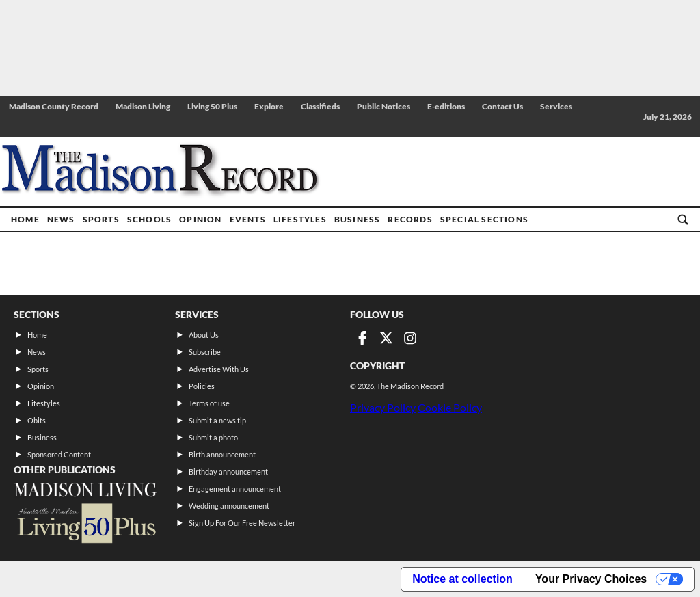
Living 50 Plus (212, 106)
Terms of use (209, 403)
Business (358, 219)
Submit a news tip (217, 420)
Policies (202, 386)
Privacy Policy (383, 407)
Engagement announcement (235, 489)
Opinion (200, 219)
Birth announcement (222, 454)
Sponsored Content (59, 454)
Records (410, 219)
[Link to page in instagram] (410, 338)
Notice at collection (462, 579)
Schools (149, 219)
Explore (269, 106)
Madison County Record (54, 106)
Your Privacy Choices (591, 579)
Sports (101, 219)
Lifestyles (300, 219)
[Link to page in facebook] (362, 338)
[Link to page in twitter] (386, 338)
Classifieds (320, 106)
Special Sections (484, 219)
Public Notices (383, 106)
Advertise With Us (219, 369)
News (61, 219)
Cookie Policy (450, 407)
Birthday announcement (228, 472)
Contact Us (502, 106)
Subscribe (205, 352)
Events (248, 219)
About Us (204, 335)
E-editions (446, 106)
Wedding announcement (229, 506)
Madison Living (143, 106)
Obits (37, 420)
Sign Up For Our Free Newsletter (242, 523)
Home (25, 219)
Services (556, 106)
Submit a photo (213, 437)
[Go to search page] (683, 220)
